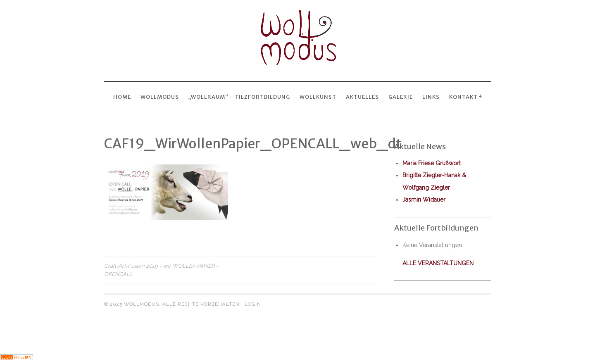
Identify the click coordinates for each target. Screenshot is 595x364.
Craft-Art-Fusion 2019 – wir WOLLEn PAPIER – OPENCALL (161, 270)
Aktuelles (362, 97)
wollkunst (318, 97)
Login (253, 304)
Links (431, 97)
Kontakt (463, 97)
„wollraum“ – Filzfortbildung (239, 97)
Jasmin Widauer (424, 200)
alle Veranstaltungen (438, 263)
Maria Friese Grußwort (432, 163)
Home (122, 97)
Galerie (401, 97)
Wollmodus (160, 97)
